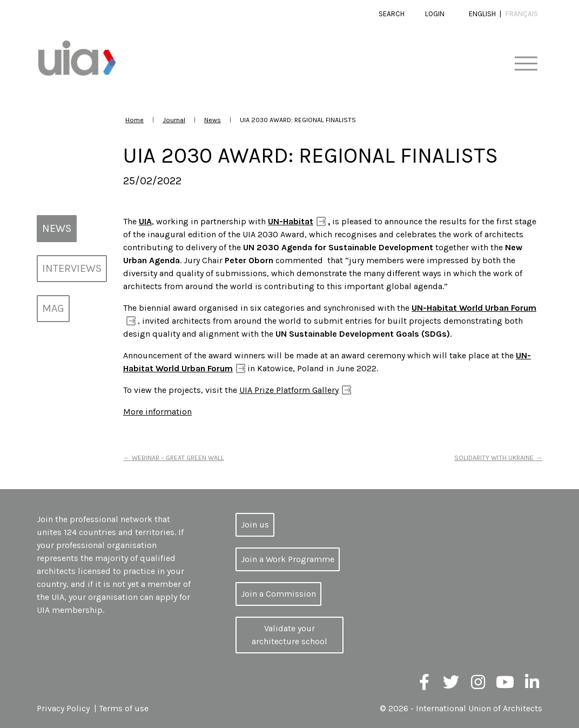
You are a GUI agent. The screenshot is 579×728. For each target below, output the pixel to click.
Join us (255, 525)
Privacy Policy (63, 708)
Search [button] (392, 14)
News (213, 120)
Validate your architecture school (289, 635)
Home (134, 120)
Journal (174, 120)
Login (435, 14)
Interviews (72, 268)
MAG (53, 308)
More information (157, 412)
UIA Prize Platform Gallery (289, 390)
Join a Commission (278, 594)
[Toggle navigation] (526, 64)
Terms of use (124, 708)
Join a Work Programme (288, 559)
